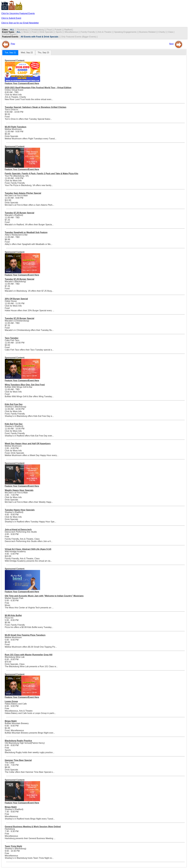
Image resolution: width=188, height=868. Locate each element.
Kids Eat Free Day (14, 404)
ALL (12, 30)
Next (171, 44)
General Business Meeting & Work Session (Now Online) (33, 827)
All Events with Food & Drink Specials (39, 37)
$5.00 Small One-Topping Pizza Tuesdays (25, 635)
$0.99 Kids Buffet (13, 615)
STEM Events (10, 34)
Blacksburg (22, 30)
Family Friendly (88, 32)
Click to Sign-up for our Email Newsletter (20, 23)
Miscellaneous (71, 32)
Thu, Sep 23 (43, 53)
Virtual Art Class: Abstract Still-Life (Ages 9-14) (28, 549)
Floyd (49, 30)
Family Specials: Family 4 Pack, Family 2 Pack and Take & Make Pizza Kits (42, 174)
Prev (13, 44)
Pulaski (58, 30)
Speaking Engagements (125, 32)
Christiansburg (37, 30)
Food (34, 32)
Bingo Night (11, 721)
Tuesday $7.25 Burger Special (20, 213)
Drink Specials (46, 32)
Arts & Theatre (105, 32)
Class (171, 32)
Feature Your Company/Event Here (22, 83)
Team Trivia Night (13, 846)
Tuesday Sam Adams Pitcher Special (23, 193)
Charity (162, 32)
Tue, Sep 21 (10, 53)
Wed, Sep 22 (27, 53)
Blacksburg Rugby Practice (18, 741)
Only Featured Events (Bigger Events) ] (79, 37)
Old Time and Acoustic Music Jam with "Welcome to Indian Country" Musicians (44, 596)
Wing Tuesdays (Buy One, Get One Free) (25, 385)
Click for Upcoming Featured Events (18, 13)
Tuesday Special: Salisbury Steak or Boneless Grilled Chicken (36, 107)
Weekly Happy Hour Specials (19, 490)
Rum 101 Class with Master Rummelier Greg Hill (29, 655)
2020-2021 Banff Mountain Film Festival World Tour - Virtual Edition (38, 88)
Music (26, 32)
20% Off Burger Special (16, 299)
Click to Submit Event (11, 18)
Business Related (147, 32)
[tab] (10, 53)
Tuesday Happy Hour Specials (20, 510)
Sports (59, 32)
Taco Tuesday (12, 338)
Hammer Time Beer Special (18, 760)
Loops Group (11, 701)
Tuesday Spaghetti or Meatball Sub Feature (26, 232)
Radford (68, 30)
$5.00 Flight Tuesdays (16, 127)
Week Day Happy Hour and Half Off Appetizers (28, 444)
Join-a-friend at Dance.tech (18, 529)
